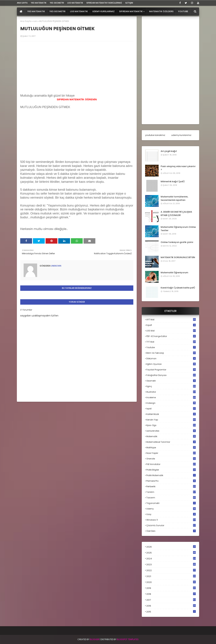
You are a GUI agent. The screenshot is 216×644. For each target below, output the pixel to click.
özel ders (171, 531)
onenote (171, 459)
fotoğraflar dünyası (171, 375)
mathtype (171, 448)
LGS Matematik (75, 3)
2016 (171, 606)
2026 (171, 547)
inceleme (171, 397)
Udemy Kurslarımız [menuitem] (103, 11)
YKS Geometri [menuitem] (57, 11)
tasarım (171, 498)
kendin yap (171, 420)
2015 (171, 612)
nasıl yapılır (171, 453)
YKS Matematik (39, 3)
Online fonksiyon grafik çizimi (177, 242)
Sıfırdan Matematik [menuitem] (131, 11)
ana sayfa (22, 3)
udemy (171, 509)
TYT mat (171, 342)
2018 (171, 594)
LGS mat (171, 331)
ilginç (171, 386)
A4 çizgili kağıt (169, 151)
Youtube (171, 347)
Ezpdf (171, 325)
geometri (171, 381)
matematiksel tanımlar (171, 442)
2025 (171, 553)
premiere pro (171, 481)
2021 (171, 576)
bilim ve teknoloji (171, 353)
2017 (171, 600)
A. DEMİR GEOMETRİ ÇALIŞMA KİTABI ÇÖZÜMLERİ (176, 214)
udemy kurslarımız (181, 135)
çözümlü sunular (171, 525)
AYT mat (171, 320)
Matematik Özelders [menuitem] (161, 11)
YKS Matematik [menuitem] (36, 11)
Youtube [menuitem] (183, 11)
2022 (171, 570)
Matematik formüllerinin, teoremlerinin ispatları (174, 198)
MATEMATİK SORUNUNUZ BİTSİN (178, 257)
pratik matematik (171, 475)
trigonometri (171, 503)
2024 (171, 559)
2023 (171, 565)
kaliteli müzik (171, 414)
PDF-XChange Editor (171, 336)
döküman (171, 358)
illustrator (171, 392)
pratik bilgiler (171, 470)
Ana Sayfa (26, 21)
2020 (171, 582)
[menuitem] (21, 11)
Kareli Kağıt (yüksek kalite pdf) (178, 288)
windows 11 (171, 520)
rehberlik (171, 486)
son (35, 21)
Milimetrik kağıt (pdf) (173, 181)
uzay (171, 514)
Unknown (56, 266)
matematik (171, 436)
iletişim (129, 3)
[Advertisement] (46, 138)
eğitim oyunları (171, 364)
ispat (171, 409)
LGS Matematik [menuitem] (79, 11)
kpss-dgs (171, 425)
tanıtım (171, 492)
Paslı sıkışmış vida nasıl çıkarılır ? (178, 168)
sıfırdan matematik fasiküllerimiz (104, 3)
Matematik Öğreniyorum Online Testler (178, 229)
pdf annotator (171, 464)
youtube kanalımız (155, 135)
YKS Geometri (57, 3)
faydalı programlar (171, 370)
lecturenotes (171, 431)
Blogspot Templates (128, 639)
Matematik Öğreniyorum (174, 273)
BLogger (95, 639)
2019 (171, 588)
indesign (171, 403)
